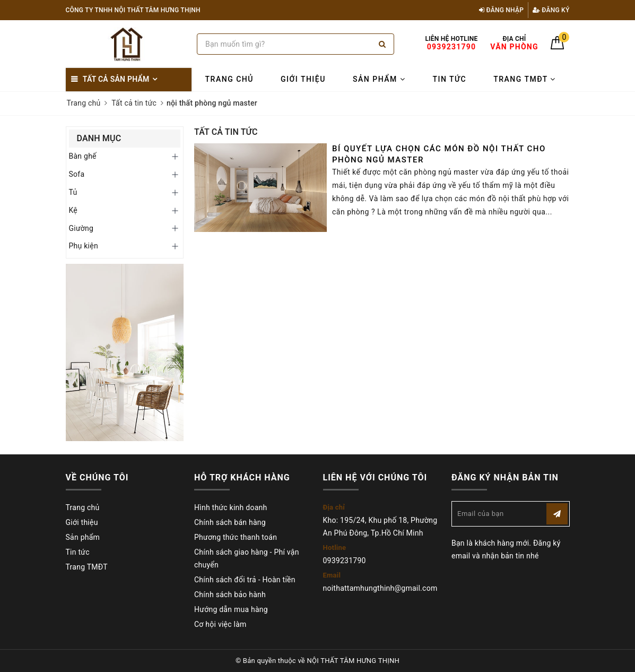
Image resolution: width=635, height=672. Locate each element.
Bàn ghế (83, 156)
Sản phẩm (379, 79)
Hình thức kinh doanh (230, 507)
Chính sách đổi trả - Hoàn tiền (245, 580)
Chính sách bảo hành (230, 595)
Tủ (73, 192)
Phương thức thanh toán (236, 537)
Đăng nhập (501, 10)
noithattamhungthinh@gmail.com (380, 588)
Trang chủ (229, 79)
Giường (81, 228)
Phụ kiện (84, 246)
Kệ (73, 210)
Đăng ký (551, 10)
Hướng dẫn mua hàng (231, 609)
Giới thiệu (303, 79)
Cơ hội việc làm (220, 624)
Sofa (77, 174)
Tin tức (449, 79)
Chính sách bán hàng (230, 522)
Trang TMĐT (525, 79)
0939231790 (345, 561)
